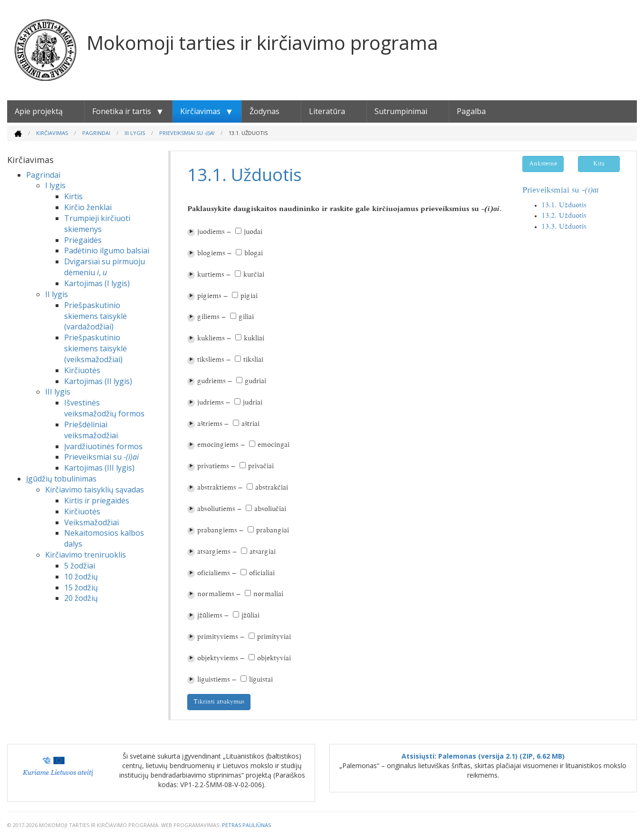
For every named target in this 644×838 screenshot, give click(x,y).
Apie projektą (39, 111)
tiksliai (253, 360)
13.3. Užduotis (564, 227)
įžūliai (250, 616)
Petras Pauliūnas (246, 825)
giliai (246, 317)
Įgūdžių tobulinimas (61, 479)
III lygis (135, 133)
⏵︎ (191, 232)
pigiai (249, 296)
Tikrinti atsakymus (219, 702)
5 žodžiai (80, 566)
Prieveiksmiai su (187, 133)
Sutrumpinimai (401, 111)
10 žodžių (81, 577)
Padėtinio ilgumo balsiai (107, 250)
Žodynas (264, 111)
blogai (254, 254)
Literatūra (327, 111)
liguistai (261, 680)
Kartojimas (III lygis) (99, 468)
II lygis (57, 294)
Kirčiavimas (200, 111)
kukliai (254, 339)
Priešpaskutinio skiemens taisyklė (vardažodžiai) (96, 316)
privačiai (261, 467)
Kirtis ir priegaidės (97, 501)
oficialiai (262, 573)
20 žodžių (81, 598)
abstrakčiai (272, 488)
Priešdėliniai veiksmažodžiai (91, 430)
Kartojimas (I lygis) (97, 283)
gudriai (255, 381)
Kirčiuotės (82, 370)
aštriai (250, 424)
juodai (253, 232)
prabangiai (273, 531)
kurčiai (254, 275)
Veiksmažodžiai (91, 522)
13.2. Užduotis (564, 216)
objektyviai (274, 659)
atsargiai (263, 552)
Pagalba (471, 111)
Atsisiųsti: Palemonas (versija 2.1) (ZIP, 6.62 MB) (483, 756)
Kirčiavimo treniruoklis (86, 555)
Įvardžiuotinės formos (103, 446)
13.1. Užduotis (564, 206)
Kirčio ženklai (88, 207)
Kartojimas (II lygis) (98, 381)
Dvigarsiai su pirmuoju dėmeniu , (105, 267)
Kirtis (73, 196)
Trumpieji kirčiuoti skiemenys (97, 224)
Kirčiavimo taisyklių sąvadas (95, 490)
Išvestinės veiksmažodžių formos (104, 408)
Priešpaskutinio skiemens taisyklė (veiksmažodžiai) (96, 348)
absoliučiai (270, 509)
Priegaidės (83, 240)
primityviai (274, 637)
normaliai (268, 594)
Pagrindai (96, 133)
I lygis (55, 185)
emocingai (274, 445)
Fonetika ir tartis (122, 111)
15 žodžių (81, 588)
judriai (253, 403)
